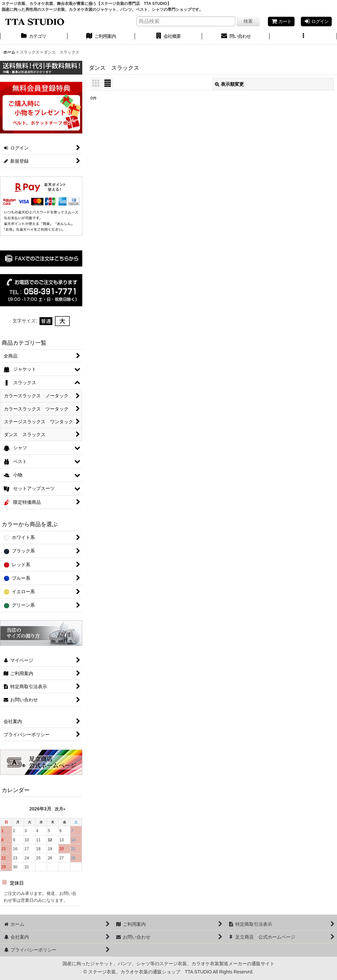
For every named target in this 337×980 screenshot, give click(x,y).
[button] (303, 37)
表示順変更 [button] (229, 84)
